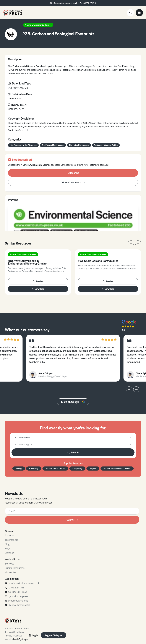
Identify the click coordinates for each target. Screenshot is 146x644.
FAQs (8, 548)
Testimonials (11, 540)
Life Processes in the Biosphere (23, 145)
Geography (77, 469)
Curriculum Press (18, 592)
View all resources (73, 182)
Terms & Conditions (14, 632)
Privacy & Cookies (14, 635)
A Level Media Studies (55, 469)
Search (73, 452)
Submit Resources (15, 568)
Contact (9, 553)
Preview (38, 281)
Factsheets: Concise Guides (106, 145)
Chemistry (34, 469)
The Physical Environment (53, 145)
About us (10, 535)
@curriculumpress (18, 596)
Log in (33, 635)
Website (16, 639)
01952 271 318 (90, 3)
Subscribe (74, 173)
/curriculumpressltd (19, 605)
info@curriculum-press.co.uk (65, 3)
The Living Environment (79, 145)
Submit (72, 520)
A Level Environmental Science (38, 25)
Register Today (54, 635)
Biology (19, 469)
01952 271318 (16, 587)
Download (38, 289)
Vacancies (10, 572)
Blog (7, 544)
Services (10, 563)
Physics (93, 469)
